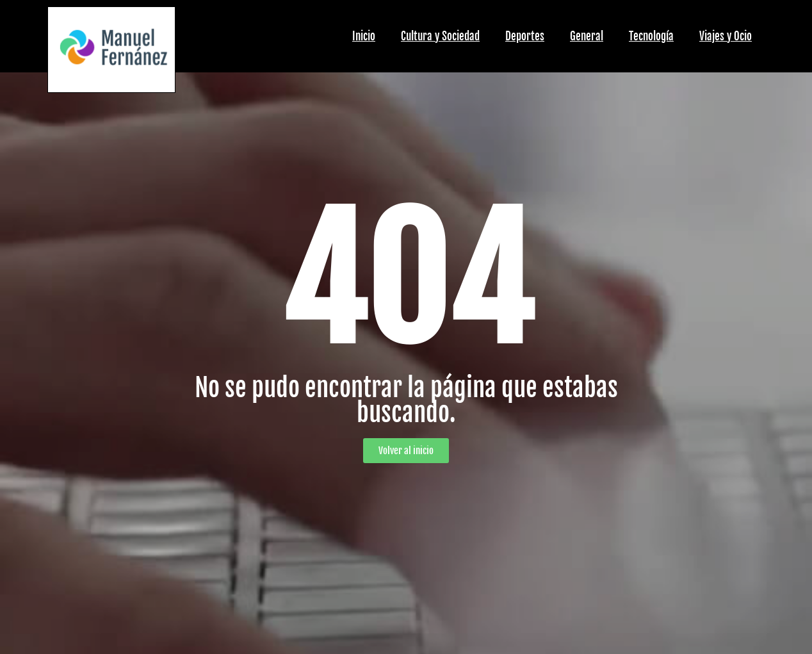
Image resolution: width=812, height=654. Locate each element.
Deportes (525, 36)
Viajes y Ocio (726, 36)
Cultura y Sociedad (440, 36)
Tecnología (651, 36)
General (587, 36)
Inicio (364, 36)
